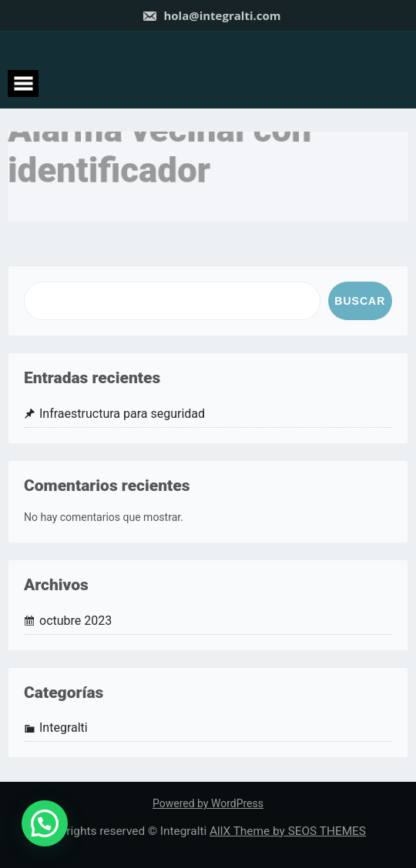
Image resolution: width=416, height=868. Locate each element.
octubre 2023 (75, 621)
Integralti (64, 728)
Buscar (360, 301)
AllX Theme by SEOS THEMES (288, 831)
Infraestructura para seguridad (122, 414)
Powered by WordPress (208, 803)
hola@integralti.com (211, 15)
